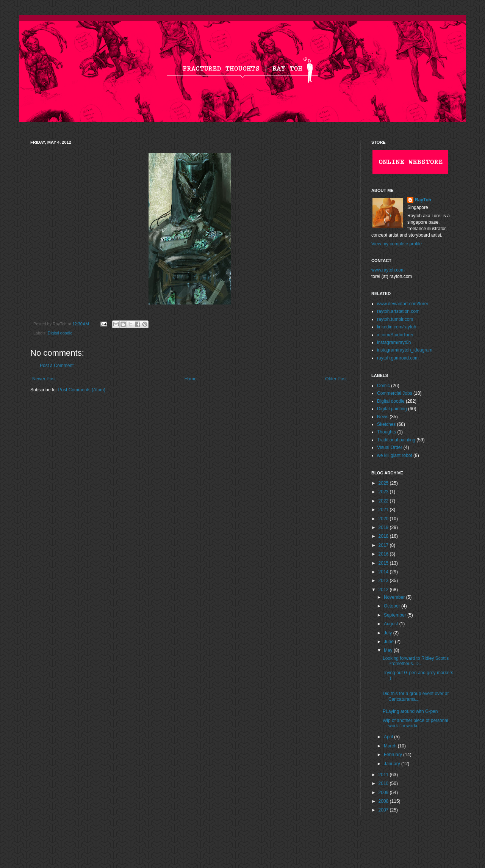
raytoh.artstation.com (398, 311)
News (383, 417)
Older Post (336, 379)
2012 (384, 590)
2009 (384, 793)
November (395, 597)
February (393, 755)
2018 (384, 536)
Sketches (386, 424)
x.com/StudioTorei (395, 335)
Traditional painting (396, 440)
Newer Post (44, 379)
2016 (384, 554)
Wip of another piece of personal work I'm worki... (415, 723)
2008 (384, 801)
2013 (384, 581)
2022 (384, 501)
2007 (384, 810)
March (391, 746)
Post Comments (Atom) (82, 390)
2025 (384, 483)
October (393, 606)
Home (191, 379)
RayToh (423, 200)
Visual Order (390, 447)
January (393, 764)
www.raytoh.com (388, 270)
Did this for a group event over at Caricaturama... (416, 696)
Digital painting (392, 409)
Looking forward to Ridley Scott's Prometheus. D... (416, 661)
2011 (384, 775)
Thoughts (386, 432)
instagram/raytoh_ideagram (405, 350)
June (389, 642)
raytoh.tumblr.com (395, 319)
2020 (384, 519)
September (396, 615)
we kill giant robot (395, 455)
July (389, 633)
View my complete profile (397, 244)
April (389, 737)
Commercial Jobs (395, 393)
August (392, 624)
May (389, 650)
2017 (384, 545)
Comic (383, 386)
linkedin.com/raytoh (397, 327)
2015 (384, 563)
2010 (384, 783)
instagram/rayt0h (394, 342)
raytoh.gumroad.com (398, 358)
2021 (384, 510)
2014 (384, 572)
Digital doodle (60, 333)
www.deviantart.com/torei (402, 304)
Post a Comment (57, 366)
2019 (384, 527)
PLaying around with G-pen (410, 711)
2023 (384, 492)
